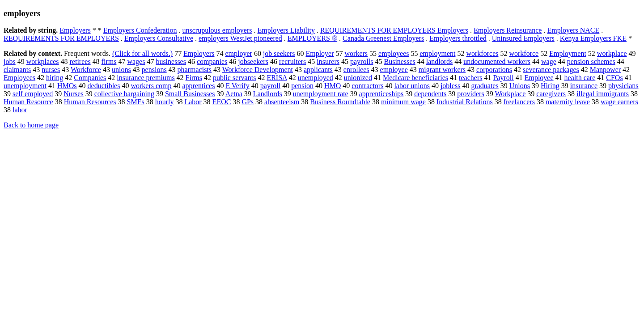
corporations (494, 70)
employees (394, 53)
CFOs (614, 78)
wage (549, 61)
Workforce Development (258, 70)
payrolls (362, 61)
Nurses (73, 94)
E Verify (237, 86)
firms (109, 61)
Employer (320, 53)
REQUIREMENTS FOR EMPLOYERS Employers (394, 30)
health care (580, 78)
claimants (17, 70)
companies (212, 61)
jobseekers (253, 61)
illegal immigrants (603, 94)
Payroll (503, 78)
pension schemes (591, 61)
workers (356, 53)
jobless (450, 86)
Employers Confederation (140, 30)
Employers (75, 30)
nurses (51, 70)
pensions (154, 70)
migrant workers (442, 70)
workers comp (151, 86)
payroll (270, 86)
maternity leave (568, 102)
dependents (430, 94)
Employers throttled (458, 38)
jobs (10, 61)
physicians (623, 86)
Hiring (550, 86)
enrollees (356, 70)
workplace (612, 53)
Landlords (268, 94)
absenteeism (282, 102)
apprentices (199, 86)
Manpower (605, 70)
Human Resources (90, 102)
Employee (539, 78)
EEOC (222, 102)
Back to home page (31, 125)
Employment (568, 53)
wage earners (619, 102)
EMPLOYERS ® (312, 38)
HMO (333, 86)
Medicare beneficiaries (415, 78)
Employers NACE (573, 30)
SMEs (136, 102)
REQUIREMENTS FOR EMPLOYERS (61, 38)
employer (238, 53)
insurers (328, 61)
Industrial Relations (465, 102)
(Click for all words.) (142, 53)
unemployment (25, 86)
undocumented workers (497, 61)
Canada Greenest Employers (383, 38)
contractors (367, 86)
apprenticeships (381, 94)
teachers (470, 78)
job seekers (279, 53)
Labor (193, 102)
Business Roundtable (340, 102)
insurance (584, 86)
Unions (520, 86)
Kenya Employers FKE (593, 38)
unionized (358, 78)
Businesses (400, 61)
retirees (80, 61)
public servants (234, 78)
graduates (485, 86)
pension (302, 86)
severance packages (551, 70)
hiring (55, 78)
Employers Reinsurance (508, 30)
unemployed (316, 78)
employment (438, 53)
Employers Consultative (159, 38)
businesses (171, 61)
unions (121, 70)
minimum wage (403, 102)
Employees (19, 78)
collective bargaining (124, 94)
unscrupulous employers (217, 30)
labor (20, 110)
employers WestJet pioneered (240, 38)
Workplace (510, 94)
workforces (482, 53)
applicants (318, 70)
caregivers (551, 94)
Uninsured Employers (523, 38)
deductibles (104, 86)
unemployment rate (321, 94)
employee (394, 70)
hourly (165, 102)
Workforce (86, 70)
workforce (524, 53)
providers (470, 94)
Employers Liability (286, 30)
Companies (90, 78)
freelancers (519, 102)
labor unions (412, 86)
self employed (33, 94)
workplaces (43, 61)
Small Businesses (190, 94)
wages (136, 61)
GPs (248, 102)
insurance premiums (146, 78)
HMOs (67, 86)
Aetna (234, 94)
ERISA (277, 78)
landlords (440, 61)
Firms (194, 78)
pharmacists (195, 70)
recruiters (292, 61)
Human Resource (28, 102)
